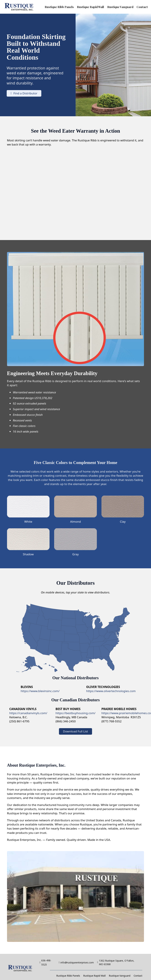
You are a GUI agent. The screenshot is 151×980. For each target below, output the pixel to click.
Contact (142, 7)
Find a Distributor (24, 93)
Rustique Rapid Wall (90, 7)
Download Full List (76, 731)
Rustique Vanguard (120, 7)
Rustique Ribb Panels (59, 7)
